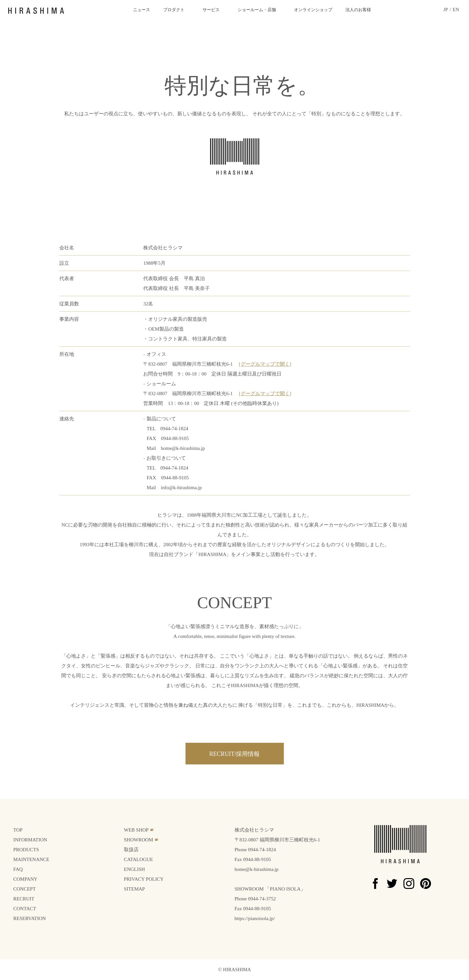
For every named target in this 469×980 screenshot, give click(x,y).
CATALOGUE (138, 859)
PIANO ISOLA (285, 889)
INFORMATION (30, 840)
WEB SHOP (136, 830)
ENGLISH (134, 869)
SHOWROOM (138, 840)
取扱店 (131, 850)
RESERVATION (30, 918)
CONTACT (25, 909)
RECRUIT (24, 899)
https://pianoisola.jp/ (255, 918)
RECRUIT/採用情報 (234, 754)
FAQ (18, 869)
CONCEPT (25, 889)
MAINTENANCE (31, 859)
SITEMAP (134, 889)
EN (456, 10)
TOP (18, 830)
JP (446, 10)
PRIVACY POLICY (144, 879)
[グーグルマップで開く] (265, 364)
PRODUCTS (26, 850)
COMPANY (26, 879)
